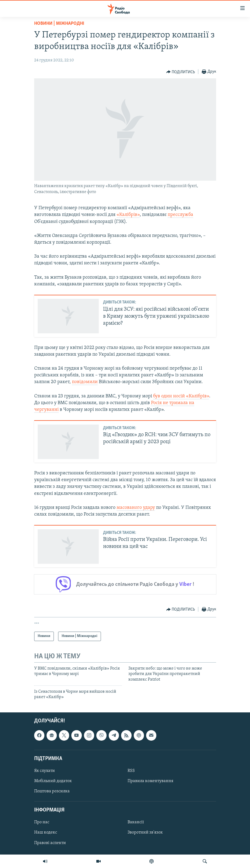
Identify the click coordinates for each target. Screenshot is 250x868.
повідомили (85, 382)
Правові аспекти (50, 843)
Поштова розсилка (52, 791)
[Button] (181, 72)
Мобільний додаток (53, 781)
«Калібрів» (128, 215)
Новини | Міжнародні (59, 24)
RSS (131, 771)
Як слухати (45, 771)
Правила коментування (150, 781)
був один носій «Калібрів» (181, 396)
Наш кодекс (46, 832)
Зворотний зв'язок (145, 832)
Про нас (42, 822)
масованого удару (136, 508)
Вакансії (136, 822)
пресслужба (180, 215)
